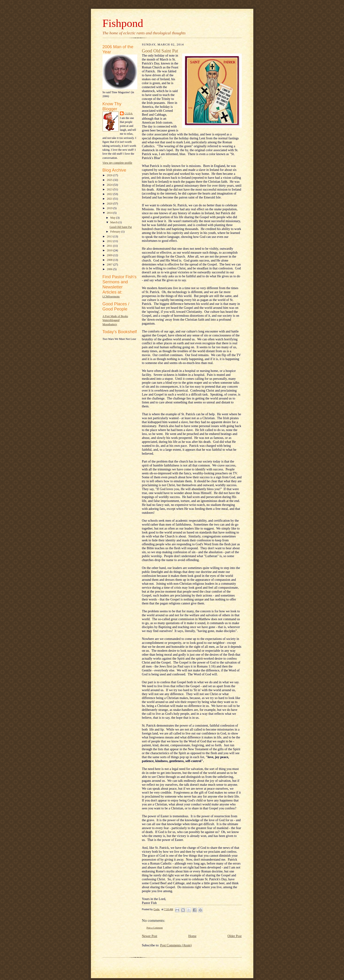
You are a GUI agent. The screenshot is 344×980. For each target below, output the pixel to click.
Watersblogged (111, 320)
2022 (110, 194)
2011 (110, 246)
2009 (110, 255)
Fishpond (123, 23)
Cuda (129, 113)
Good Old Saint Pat (121, 227)
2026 (110, 175)
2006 (110, 269)
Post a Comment (155, 928)
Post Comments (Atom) (176, 945)
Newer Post (150, 936)
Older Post (235, 936)
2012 (110, 241)
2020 (110, 204)
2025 (110, 180)
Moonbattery (110, 324)
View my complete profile (117, 163)
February (116, 232)
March (114, 222)
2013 (110, 236)
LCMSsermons (111, 297)
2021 (110, 199)
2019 (110, 208)
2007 (110, 265)
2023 (110, 189)
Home (192, 936)
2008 (110, 260)
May (113, 218)
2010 (110, 250)
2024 (110, 185)
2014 (110, 213)
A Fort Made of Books (115, 316)
